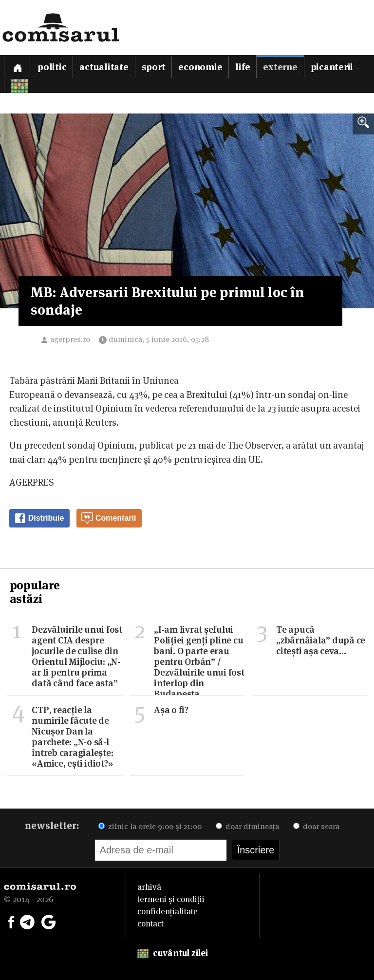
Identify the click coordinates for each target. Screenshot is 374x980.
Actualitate (104, 67)
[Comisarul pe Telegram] (27, 921)
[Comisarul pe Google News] (49, 921)
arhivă (149, 887)
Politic (52, 67)
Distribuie (39, 518)
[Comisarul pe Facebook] (11, 921)
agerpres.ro (70, 339)
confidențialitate (168, 911)
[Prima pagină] (18, 66)
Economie (200, 67)
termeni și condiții (171, 899)
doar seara (316, 826)
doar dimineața (247, 826)
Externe (280, 67)
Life (243, 67)
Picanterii (332, 67)
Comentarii (109, 518)
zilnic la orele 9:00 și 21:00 (150, 826)
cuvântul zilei (173, 953)
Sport (154, 67)
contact (150, 923)
